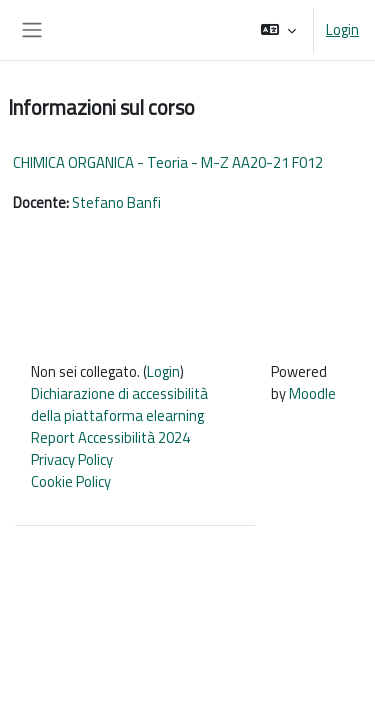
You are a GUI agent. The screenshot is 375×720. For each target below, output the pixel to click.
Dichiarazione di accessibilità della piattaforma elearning (119, 404)
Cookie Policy (71, 481)
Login (342, 30)
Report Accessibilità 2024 (110, 437)
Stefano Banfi (116, 202)
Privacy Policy (72, 459)
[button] (278, 30)
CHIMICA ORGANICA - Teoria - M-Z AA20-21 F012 (168, 162)
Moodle (312, 393)
